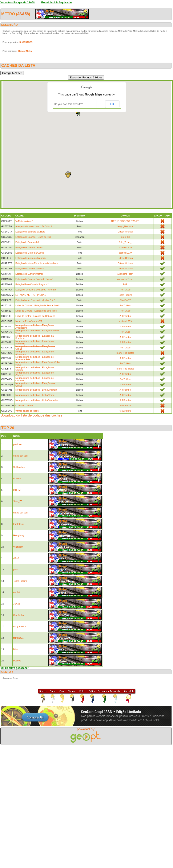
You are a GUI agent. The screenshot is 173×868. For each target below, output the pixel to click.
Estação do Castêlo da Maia (30, 269)
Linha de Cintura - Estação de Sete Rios (36, 311)
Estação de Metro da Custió (30, 253)
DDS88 (17, 478)
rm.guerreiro (20, 626)
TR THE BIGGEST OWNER (125, 221)
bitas (16, 649)
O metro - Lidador (24, 406)
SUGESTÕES (26, 42)
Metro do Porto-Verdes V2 (29, 321)
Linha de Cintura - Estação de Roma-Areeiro (38, 305)
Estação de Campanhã (27, 242)
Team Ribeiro (125, 295)
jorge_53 (125, 237)
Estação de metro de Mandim (31, 258)
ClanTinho (19, 615)
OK (112, 104)
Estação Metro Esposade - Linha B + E (35, 300)
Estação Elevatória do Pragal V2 (32, 284)
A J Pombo (125, 316)
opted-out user (21, 456)
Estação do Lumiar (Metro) (29, 274)
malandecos (125, 406)
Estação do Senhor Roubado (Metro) (34, 279)
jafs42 (16, 570)
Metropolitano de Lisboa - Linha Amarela (36, 390)
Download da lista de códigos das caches (31, 415)
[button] (79, 115)
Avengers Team (125, 274)
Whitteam (18, 547)
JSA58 (23, 14)
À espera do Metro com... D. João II (34, 226)
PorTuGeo (125, 290)
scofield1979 (125, 247)
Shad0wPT (125, 300)
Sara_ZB (18, 501)
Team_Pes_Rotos (125, 353)
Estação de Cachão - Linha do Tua (33, 237)
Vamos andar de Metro (27, 411)
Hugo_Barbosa (125, 226)
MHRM (17, 490)
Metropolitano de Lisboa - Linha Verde (35, 395)
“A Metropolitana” (24, 221)
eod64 (17, 592)
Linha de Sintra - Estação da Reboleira (35, 316)
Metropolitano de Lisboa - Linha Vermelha (37, 400)
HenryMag (19, 535)
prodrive (17, 444)
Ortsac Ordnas (125, 232)
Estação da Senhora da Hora (30, 232)
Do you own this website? (68, 104)
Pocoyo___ (19, 661)
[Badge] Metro (25, 51)
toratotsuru (125, 411)
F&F (125, 284)
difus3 (16, 558)
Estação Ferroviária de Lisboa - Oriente (36, 290)
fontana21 (18, 638)
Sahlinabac (19, 467)
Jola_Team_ (125, 242)
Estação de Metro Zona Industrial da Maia (37, 263)
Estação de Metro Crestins (29, 247)
